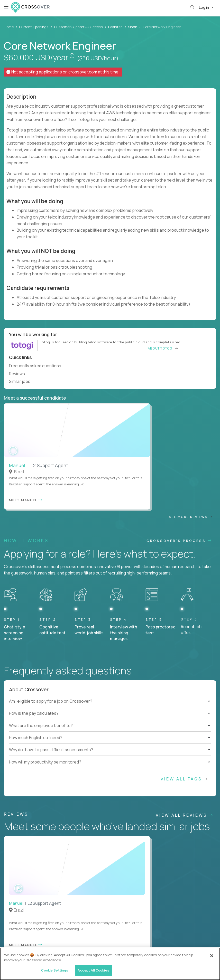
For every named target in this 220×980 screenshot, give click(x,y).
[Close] (212, 956)
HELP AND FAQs (27, 915)
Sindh (133, 27)
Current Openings (34, 27)
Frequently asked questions (37, 366)
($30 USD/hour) (98, 58)
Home (9, 27)
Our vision (195, 722)
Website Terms (14, 941)
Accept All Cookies (93, 970)
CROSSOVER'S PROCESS (179, 419)
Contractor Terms (44, 941)
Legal (95, 941)
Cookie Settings (118, 941)
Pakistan (115, 27)
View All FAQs (185, 658)
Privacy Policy (74, 941)
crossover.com (83, 72)
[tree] (110, 592)
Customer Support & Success (78, 27)
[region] (110, 964)
